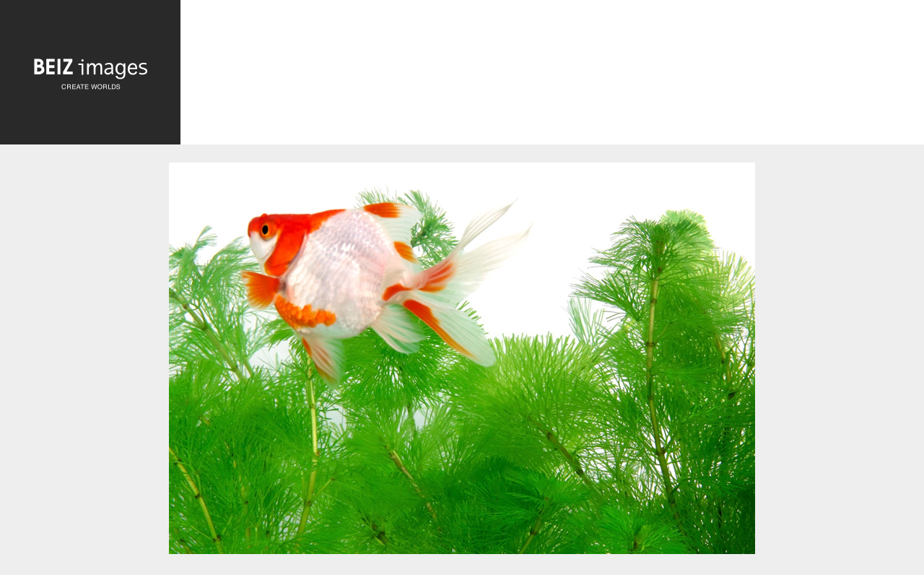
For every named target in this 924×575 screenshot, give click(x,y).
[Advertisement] (552, 76)
